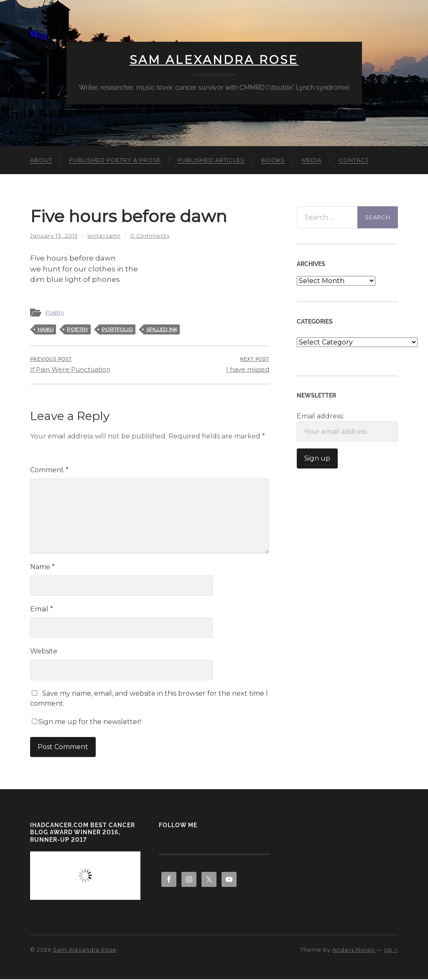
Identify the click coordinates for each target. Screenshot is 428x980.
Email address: (347, 427)
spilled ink (162, 330)
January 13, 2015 (54, 236)
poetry (78, 330)
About (41, 160)
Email (42, 610)
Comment (49, 471)
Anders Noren (354, 951)
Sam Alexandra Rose (214, 60)
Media (312, 160)
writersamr (104, 236)
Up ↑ (391, 951)
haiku (46, 330)
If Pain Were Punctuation (70, 365)
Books (273, 160)
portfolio (117, 330)
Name (42, 568)
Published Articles (211, 160)
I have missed (248, 365)
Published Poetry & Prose (115, 160)
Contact (354, 160)
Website (44, 652)
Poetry (55, 313)
